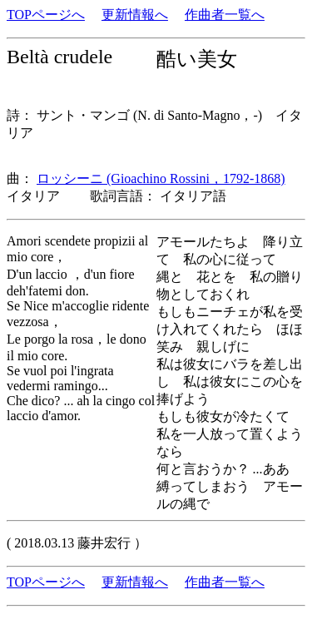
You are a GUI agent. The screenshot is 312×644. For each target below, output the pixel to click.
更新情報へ (135, 15)
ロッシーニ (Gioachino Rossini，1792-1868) (161, 178)
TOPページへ (46, 15)
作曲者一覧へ (225, 15)
